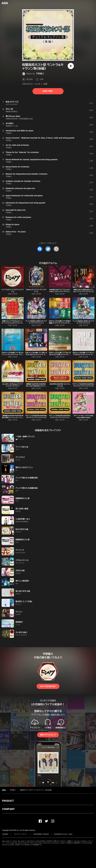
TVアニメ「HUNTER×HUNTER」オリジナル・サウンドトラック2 (36, 417)
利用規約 (5, 834)
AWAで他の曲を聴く (48, 686)
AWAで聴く (48, 91)
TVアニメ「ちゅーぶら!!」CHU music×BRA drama (83, 417)
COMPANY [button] (8, 809)
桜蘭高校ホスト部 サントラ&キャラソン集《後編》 (36, 790)
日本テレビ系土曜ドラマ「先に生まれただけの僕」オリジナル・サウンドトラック (60, 355)
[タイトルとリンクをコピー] (56, 249)
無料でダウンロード (48, 735)
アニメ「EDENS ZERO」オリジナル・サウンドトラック (83, 322)
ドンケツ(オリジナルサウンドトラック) (13, 291)
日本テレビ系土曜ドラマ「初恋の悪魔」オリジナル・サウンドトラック (60, 323)
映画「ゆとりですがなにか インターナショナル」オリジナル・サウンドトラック (13, 323)
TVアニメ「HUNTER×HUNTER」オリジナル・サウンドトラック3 (83, 385)
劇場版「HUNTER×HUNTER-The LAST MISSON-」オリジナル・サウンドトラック (36, 386)
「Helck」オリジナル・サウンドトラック (36, 291)
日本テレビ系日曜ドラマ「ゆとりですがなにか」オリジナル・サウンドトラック (83, 355)
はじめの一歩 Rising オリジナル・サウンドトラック (13, 385)
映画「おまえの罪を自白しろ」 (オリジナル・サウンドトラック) (83, 291)
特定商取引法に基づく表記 (63, 834)
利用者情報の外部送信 (41, 834)
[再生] (71, 66)
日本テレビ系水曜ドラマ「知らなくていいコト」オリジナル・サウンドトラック (13, 355)
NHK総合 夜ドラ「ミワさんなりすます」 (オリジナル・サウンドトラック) (60, 292)
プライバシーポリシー (21, 834)
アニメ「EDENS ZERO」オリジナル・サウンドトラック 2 (36, 322)
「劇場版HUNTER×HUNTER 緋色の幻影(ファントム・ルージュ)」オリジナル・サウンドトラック (13, 418)
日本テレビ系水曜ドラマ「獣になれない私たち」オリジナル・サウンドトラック (36, 355)
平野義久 (40, 74)
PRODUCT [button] (8, 801)
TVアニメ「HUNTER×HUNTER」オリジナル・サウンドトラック (60, 417)
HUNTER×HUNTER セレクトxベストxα (60, 385)
